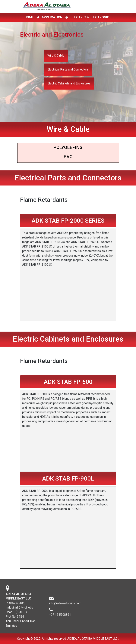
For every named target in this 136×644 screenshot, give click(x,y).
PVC (68, 157)
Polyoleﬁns (68, 147)
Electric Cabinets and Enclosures (69, 83)
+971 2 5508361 (60, 617)
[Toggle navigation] (113, 6)
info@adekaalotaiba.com (65, 606)
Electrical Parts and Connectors (68, 69)
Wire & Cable (56, 56)
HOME (30, 17)
